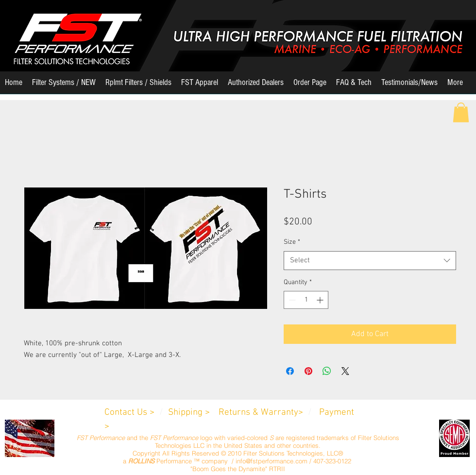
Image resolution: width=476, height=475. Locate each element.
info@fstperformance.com (272, 461)
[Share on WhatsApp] (327, 371)
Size (292, 242)
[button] (64, 86)
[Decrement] (291, 300)
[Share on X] (345, 371)
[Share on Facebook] (290, 371)
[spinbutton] (306, 300)
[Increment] (321, 300)
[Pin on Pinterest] (308, 371)
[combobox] (370, 261)
